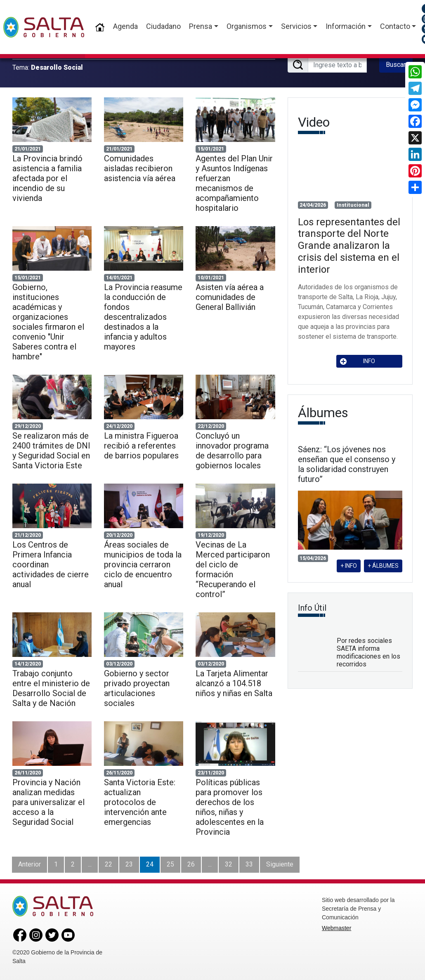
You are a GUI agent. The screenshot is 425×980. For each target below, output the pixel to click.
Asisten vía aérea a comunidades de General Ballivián (230, 297)
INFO (358, 361)
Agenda (125, 26)
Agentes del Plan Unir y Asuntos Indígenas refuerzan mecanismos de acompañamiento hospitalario (234, 183)
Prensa (201, 26)
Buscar (396, 65)
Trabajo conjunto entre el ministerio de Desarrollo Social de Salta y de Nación (51, 688)
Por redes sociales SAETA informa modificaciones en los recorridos (368, 653)
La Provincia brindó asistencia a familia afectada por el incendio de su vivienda (47, 178)
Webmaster (336, 928)
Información (346, 26)
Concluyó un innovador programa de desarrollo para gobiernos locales (232, 451)
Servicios (296, 26)
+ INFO (349, 566)
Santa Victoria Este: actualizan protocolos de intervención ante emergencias (140, 802)
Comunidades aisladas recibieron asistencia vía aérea (140, 168)
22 (109, 864)
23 (129, 864)
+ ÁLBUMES (383, 566)
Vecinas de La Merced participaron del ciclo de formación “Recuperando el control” (233, 569)
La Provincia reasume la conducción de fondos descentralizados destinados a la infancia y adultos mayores (143, 317)
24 (150, 864)
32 (229, 864)
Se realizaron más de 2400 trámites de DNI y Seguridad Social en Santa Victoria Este (51, 451)
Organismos (247, 26)
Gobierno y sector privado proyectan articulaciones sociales (137, 688)
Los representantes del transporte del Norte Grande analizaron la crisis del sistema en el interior (349, 246)
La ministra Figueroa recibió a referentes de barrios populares (141, 446)
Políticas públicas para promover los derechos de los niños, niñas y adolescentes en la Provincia (230, 807)
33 (249, 864)
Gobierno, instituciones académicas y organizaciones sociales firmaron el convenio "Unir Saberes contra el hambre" (48, 322)
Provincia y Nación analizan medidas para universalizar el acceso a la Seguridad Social (48, 802)
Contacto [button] (395, 26)
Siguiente (280, 864)
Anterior (30, 864)
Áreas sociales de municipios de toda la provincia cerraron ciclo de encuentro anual (143, 564)
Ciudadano (163, 26)
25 (170, 864)
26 (191, 864)
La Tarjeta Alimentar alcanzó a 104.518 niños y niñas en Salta (234, 683)
